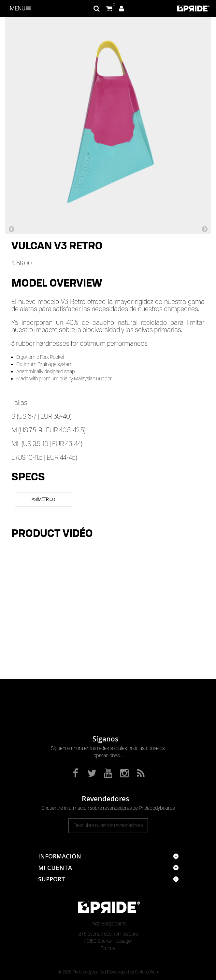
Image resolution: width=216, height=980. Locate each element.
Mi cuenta (55, 868)
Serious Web (146, 972)
